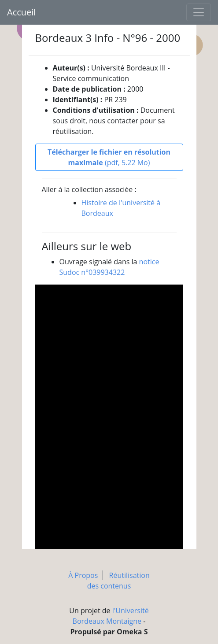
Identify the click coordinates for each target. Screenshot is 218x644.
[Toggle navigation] (199, 12)
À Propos (83, 575)
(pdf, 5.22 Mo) (109, 157)
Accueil (21, 12)
